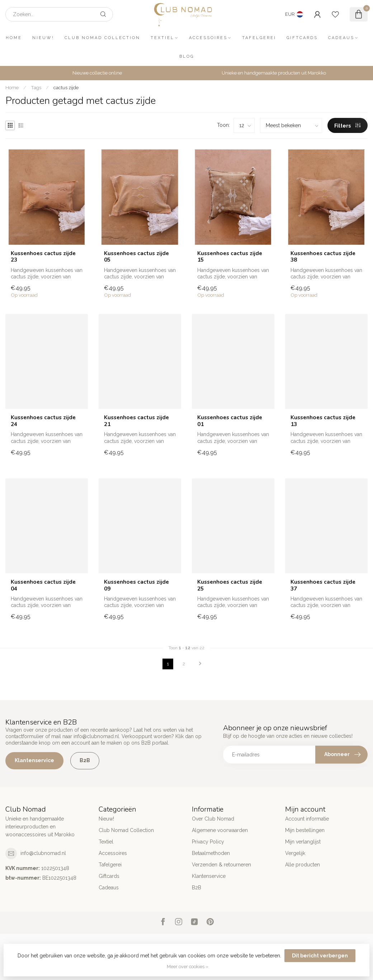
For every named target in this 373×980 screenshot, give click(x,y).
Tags (36, 87)
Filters (347, 126)
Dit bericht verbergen (320, 956)
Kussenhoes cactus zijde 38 (323, 257)
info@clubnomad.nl (43, 853)
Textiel (162, 38)
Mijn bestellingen (305, 830)
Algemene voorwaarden (220, 830)
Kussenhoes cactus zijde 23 (43, 257)
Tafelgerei (259, 38)
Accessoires (208, 38)
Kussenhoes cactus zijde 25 (230, 585)
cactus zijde (66, 87)
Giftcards (302, 38)
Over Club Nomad (213, 819)
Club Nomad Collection (102, 38)
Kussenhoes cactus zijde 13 (323, 421)
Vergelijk (295, 853)
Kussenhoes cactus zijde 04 (43, 585)
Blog (187, 56)
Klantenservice (34, 760)
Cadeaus (341, 38)
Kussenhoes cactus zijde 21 (136, 421)
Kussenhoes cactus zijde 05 (136, 257)
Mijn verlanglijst (303, 842)
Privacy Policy (208, 842)
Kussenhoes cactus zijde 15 (230, 257)
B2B (85, 760)
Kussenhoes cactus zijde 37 (323, 585)
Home (14, 38)
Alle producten (303, 865)
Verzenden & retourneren (221, 865)
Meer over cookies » (188, 967)
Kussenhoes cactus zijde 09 (136, 585)
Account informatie (307, 819)
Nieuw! (43, 38)
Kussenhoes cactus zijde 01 (230, 421)
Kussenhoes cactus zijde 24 (43, 421)
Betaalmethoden (211, 853)
